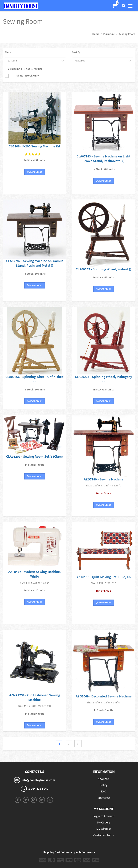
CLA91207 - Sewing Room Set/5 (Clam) (34, 456)
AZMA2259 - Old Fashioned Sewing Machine (35, 697)
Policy (103, 785)
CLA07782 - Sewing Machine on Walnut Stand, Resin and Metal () (35, 263)
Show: (9, 52)
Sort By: (77, 52)
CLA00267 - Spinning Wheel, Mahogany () (103, 379)
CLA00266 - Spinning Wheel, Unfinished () (34, 379)
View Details (35, 172)
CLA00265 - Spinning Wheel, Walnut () (103, 269)
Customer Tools (103, 835)
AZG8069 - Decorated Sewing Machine (104, 696)
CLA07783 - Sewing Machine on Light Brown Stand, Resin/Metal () (103, 159)
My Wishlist (104, 829)
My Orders (104, 822)
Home (96, 34)
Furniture (109, 34)
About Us (104, 779)
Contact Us (103, 798)
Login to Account (104, 816)
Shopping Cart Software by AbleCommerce (69, 852)
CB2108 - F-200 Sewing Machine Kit (34, 146)
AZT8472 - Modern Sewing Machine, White (34, 574)
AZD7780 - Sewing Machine (104, 479)
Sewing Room (127, 34)
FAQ (104, 791)
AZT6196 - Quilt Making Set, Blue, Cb (104, 577)
